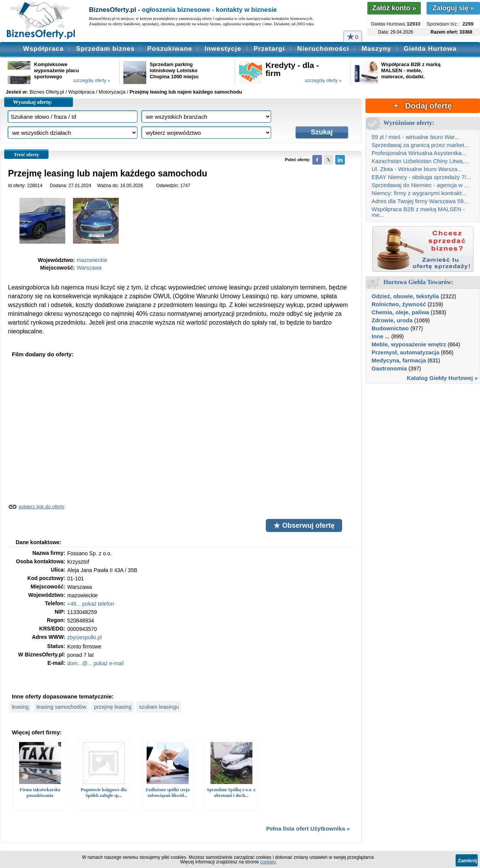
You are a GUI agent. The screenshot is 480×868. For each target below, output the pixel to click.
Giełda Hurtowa (430, 49)
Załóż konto (394, 8)
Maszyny (377, 49)
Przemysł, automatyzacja (406, 352)
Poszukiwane (170, 49)
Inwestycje (223, 49)
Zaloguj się (453, 8)
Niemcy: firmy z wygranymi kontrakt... (419, 193)
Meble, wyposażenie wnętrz (409, 344)
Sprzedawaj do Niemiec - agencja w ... (420, 185)
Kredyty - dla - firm (292, 69)
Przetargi (269, 49)
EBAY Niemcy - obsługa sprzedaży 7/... (421, 177)
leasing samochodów (61, 707)
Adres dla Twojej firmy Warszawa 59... (420, 201)
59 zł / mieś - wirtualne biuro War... (415, 137)
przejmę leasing (113, 707)
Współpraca (43, 49)
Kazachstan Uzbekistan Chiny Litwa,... (420, 161)
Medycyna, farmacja (399, 360)
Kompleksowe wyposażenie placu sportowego (57, 70)
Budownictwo (390, 328)
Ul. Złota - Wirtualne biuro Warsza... (417, 169)
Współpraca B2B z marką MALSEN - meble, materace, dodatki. (411, 70)
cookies (268, 862)
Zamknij (467, 861)
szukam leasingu (159, 707)
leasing (20, 707)
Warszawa (89, 268)
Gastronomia (389, 368)
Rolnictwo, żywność (399, 304)
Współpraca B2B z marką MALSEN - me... (418, 212)
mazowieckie (92, 260)
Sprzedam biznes (105, 49)
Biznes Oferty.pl (47, 92)
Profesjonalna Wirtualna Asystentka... (419, 153)
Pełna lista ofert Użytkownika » (308, 828)
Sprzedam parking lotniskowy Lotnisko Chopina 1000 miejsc (174, 70)
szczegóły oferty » (92, 81)
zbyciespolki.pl (84, 637)
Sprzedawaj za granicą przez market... (420, 145)
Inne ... (381, 336)
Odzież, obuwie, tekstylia (405, 296)
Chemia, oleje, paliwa (400, 312)
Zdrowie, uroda (392, 320)
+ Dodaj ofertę (423, 106)
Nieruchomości (323, 49)
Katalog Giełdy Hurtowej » (442, 378)
